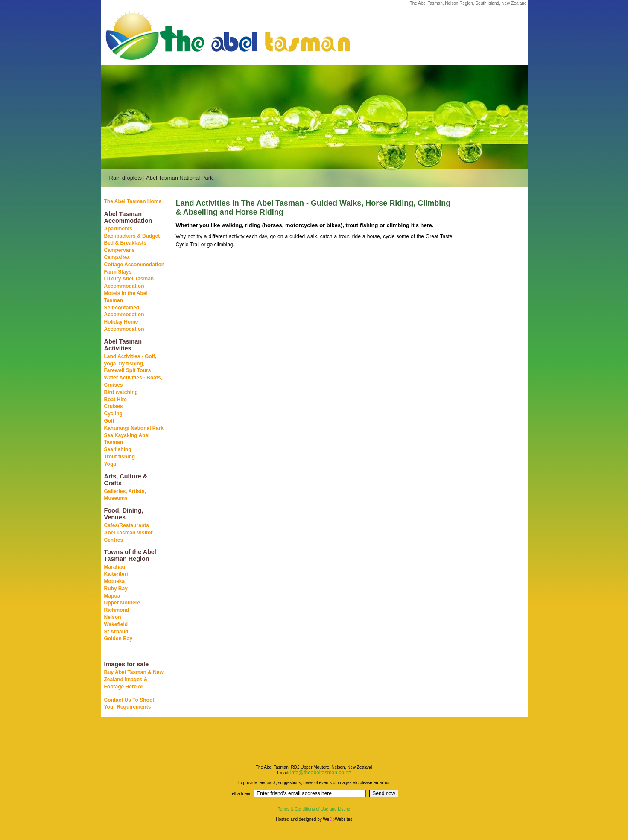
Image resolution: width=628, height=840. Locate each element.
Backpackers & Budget (132, 236)
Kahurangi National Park (134, 428)
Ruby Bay (116, 589)
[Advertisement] (485, 332)
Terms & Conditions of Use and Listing (314, 809)
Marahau (115, 567)
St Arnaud (116, 632)
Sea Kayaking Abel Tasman (127, 439)
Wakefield (116, 624)
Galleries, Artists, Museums (125, 495)
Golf (109, 421)
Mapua (112, 596)
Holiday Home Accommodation (124, 325)
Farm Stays (118, 272)
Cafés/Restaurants (127, 525)
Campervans (120, 250)
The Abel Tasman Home (133, 201)
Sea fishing (118, 449)
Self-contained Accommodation (124, 311)
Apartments (118, 229)
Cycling (113, 414)
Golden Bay (118, 639)
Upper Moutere (122, 603)
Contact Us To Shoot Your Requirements (129, 704)
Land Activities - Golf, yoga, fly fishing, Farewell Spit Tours (130, 364)
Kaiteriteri (116, 574)
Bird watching (121, 392)
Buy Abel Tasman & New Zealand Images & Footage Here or (134, 680)
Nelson (113, 617)
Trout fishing (120, 457)
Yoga (110, 464)
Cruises (114, 406)
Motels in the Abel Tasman (126, 297)
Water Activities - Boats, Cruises (133, 381)
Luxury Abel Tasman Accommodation (129, 282)
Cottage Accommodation (134, 265)
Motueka (115, 581)
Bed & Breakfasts (125, 243)
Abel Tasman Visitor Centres (129, 536)
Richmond (117, 610)
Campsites (117, 257)
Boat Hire (115, 400)
